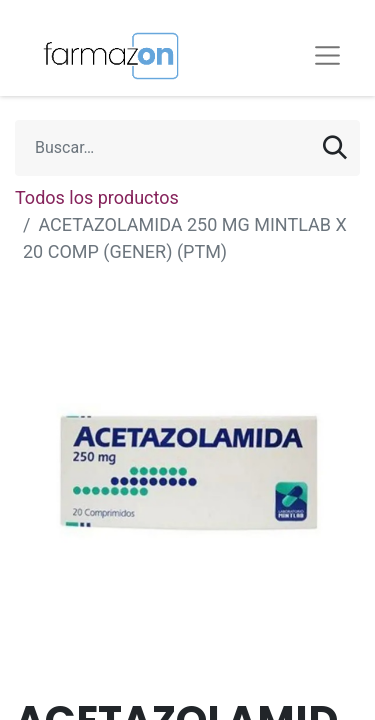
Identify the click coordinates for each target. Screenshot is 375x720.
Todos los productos (97, 197)
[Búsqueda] (335, 148)
